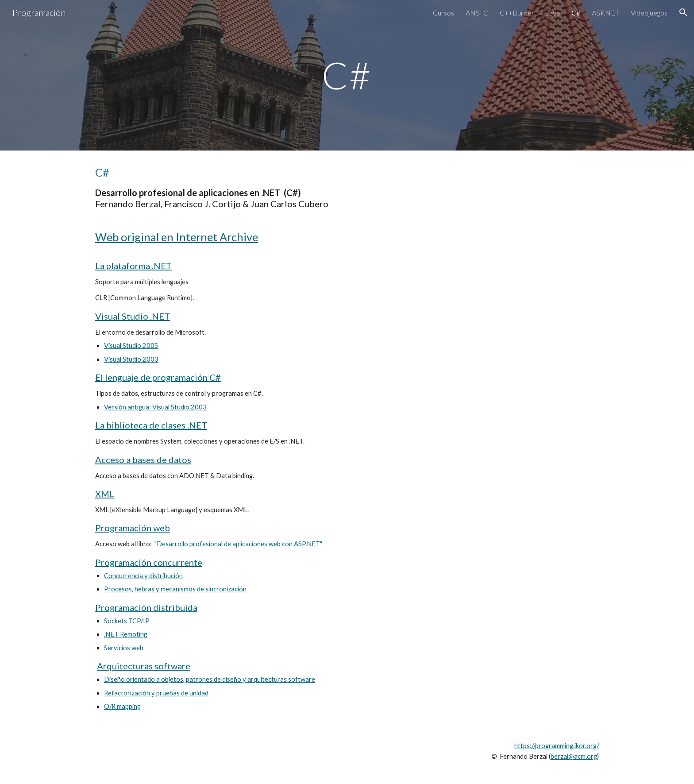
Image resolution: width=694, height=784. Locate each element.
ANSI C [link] (477, 13)
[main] (347, 75)
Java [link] (553, 13)
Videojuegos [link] (649, 13)
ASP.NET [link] (605, 13)
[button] (683, 12)
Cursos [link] (443, 13)
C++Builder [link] (517, 13)
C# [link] (576, 13)
